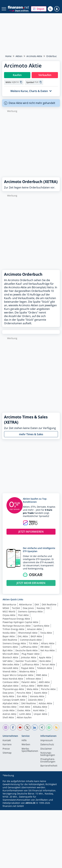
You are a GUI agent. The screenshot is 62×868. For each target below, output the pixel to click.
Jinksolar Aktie (29, 657)
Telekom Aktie (45, 668)
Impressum (47, 741)
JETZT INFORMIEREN (31, 532)
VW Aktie (45, 647)
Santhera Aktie (41, 626)
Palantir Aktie (29, 682)
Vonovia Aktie (37, 696)
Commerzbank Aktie (31, 640)
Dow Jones (28, 608)
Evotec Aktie (24, 710)
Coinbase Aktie (11, 682)
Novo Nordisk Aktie (13, 679)
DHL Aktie (23, 636)
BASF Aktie (36, 636)
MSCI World (9, 611)
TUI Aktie (34, 643)
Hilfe (24, 741)
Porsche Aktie (48, 689)
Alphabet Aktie (11, 686)
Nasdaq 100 (43, 608)
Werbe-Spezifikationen (30, 750)
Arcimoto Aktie (34, 56)
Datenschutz (47, 745)
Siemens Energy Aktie (14, 643)
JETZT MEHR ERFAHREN (31, 583)
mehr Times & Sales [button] (31, 434)
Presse (6, 749)
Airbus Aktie (28, 686)
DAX (37, 604)
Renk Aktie (45, 661)
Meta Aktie (33, 689)
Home (8, 56)
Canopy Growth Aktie (14, 700)
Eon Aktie (22, 696)
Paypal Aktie (28, 668)
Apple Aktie (45, 657)
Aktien (19, 56)
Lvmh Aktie (25, 714)
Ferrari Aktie (48, 664)
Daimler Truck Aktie (26, 661)
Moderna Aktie (27, 671)
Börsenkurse (9, 604)
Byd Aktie (8, 650)
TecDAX (16, 608)
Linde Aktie (9, 710)
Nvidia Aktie (9, 633)
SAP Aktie (8, 661)
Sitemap (7, 753)
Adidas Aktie (45, 703)
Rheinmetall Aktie (28, 633)
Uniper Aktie (40, 714)
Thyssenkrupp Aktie (13, 689)
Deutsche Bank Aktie (27, 650)
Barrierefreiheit (49, 766)
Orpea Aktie (9, 615)
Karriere (7, 745)
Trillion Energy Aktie (13, 629)
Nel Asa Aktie (48, 650)
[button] (39, 9)
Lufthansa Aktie (29, 647)
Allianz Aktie (48, 643)
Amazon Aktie (34, 629)
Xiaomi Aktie (41, 693)
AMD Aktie (44, 682)
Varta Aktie (8, 696)
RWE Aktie (42, 675)
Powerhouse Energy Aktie (16, 619)
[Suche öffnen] (50, 9)
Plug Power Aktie (31, 654)
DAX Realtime (49, 604)
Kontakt (7, 741)
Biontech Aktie (10, 657)
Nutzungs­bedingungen (48, 754)
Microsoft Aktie (11, 654)
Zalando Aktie (35, 700)
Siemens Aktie (10, 647)
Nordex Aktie (10, 707)
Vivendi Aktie (10, 671)
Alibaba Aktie (40, 707)
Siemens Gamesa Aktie (30, 611)
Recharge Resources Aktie (17, 626)
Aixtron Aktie (9, 714)
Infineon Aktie (33, 679)
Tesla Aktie (46, 633)
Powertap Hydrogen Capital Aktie (20, 622)
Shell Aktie (8, 717)
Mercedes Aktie (11, 664)
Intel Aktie (25, 707)
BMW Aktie (43, 686)
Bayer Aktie (9, 636)
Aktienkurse (25, 604)
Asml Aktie (39, 710)
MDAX (6, 608)
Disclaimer (46, 749)
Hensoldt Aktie (10, 668)
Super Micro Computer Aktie (18, 675)
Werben (26, 745)
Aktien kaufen (24, 717)
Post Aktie (23, 615)
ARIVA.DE (31, 803)
